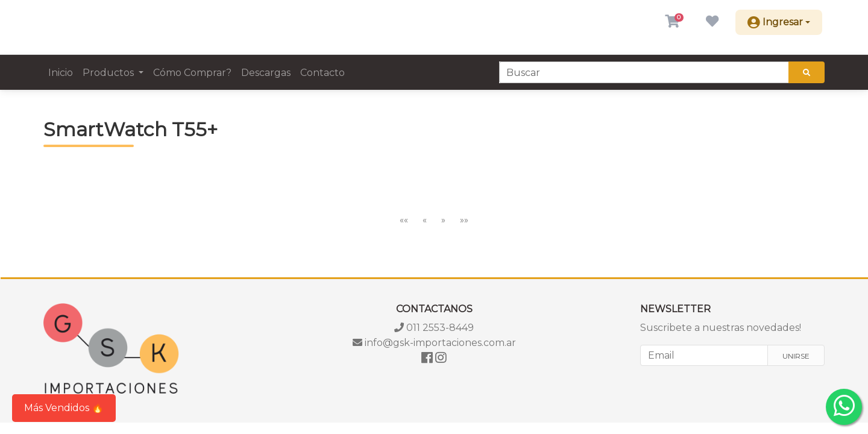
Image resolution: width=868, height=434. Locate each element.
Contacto (322, 73)
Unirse (796, 356)
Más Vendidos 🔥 (64, 408)
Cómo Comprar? (192, 73)
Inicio (61, 73)
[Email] (704, 355)
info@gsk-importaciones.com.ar (434, 343)
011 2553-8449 (434, 328)
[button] (672, 22)
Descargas (266, 73)
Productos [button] (109, 73)
